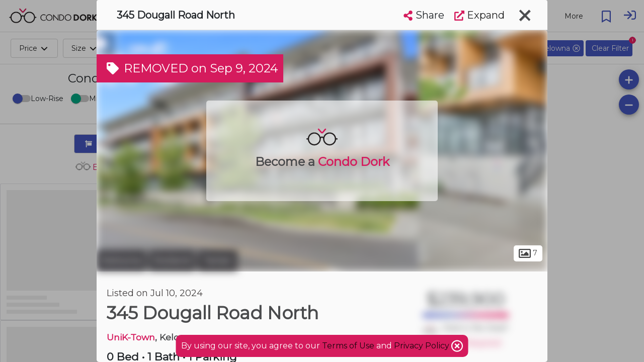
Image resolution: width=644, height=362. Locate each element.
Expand (479, 15)
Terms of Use (348, 346)
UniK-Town (131, 337)
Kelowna (122, 260)
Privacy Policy (423, 346)
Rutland (172, 260)
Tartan (218, 260)
